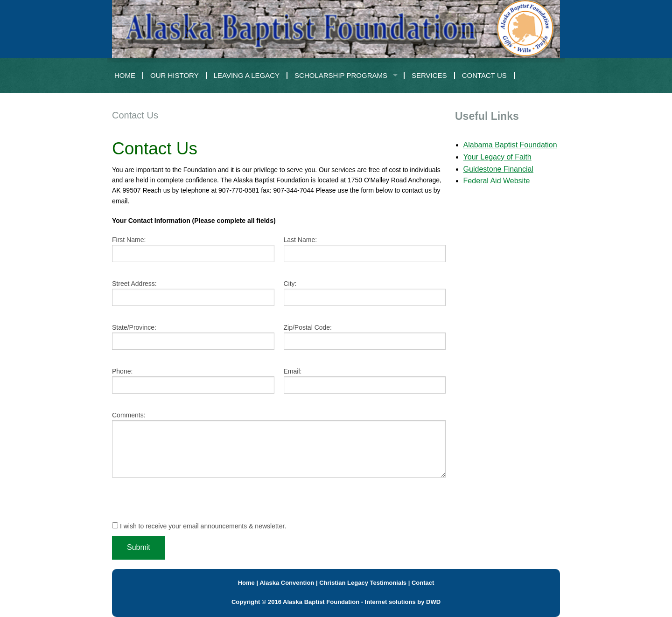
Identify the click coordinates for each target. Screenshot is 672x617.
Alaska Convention (287, 583)
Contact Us (484, 75)
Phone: (122, 371)
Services (429, 75)
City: (290, 284)
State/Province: (134, 327)
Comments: (129, 415)
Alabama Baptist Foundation (510, 145)
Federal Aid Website (497, 181)
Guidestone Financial (498, 169)
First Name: (129, 240)
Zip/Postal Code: (308, 327)
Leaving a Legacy (247, 75)
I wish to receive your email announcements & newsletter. (199, 526)
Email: (293, 371)
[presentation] (183, 503)
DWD (433, 602)
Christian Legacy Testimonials (363, 583)
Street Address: (134, 284)
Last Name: (301, 240)
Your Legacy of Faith (497, 157)
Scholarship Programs (341, 75)
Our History (175, 75)
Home (125, 75)
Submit (139, 547)
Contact (423, 583)
